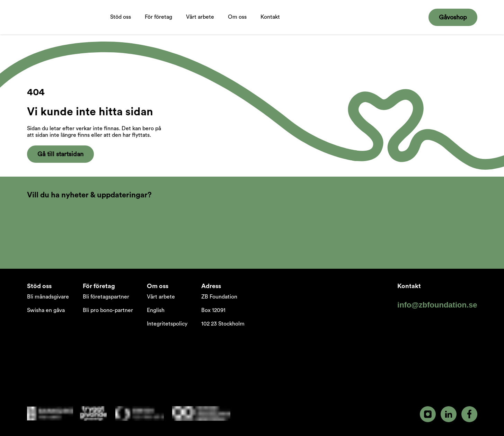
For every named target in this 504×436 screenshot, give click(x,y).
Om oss (237, 24)
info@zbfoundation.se (437, 305)
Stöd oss (121, 24)
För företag (158, 24)
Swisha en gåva (46, 310)
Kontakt (270, 17)
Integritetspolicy (167, 324)
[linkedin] (449, 414)
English (156, 310)
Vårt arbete (200, 24)
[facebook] (469, 414)
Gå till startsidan (60, 154)
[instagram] (428, 414)
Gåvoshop (453, 17)
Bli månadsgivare (48, 297)
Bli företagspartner (106, 297)
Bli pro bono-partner (108, 310)
